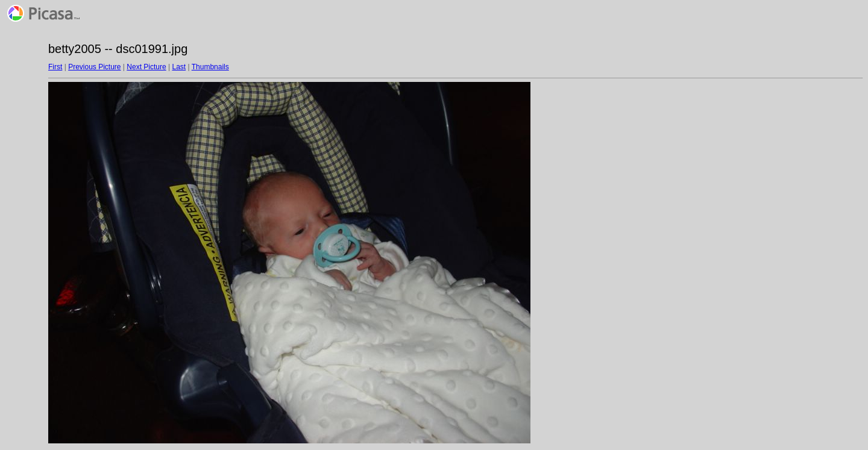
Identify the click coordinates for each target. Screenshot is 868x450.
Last (179, 67)
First (55, 67)
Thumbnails (210, 67)
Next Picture (146, 67)
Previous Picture (94, 67)
